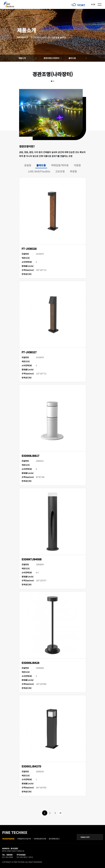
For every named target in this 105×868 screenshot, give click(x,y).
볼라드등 (72, 58)
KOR (93, 5)
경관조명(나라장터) (51, 58)
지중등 (77, 165)
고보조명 (60, 171)
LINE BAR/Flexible (39, 171)
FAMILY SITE (85, 837)
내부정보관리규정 (40, 839)
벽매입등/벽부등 (60, 165)
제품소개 (22, 58)
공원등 (28, 165)
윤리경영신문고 (54, 839)
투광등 (73, 171)
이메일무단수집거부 (24, 839)
